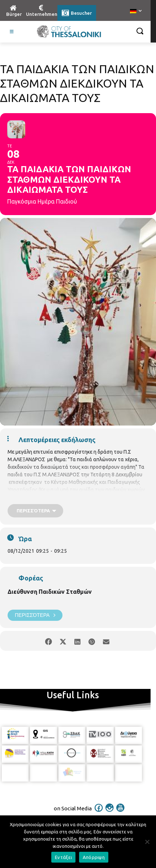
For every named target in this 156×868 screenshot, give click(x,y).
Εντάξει (63, 857)
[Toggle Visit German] (12, 32)
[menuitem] (136, 12)
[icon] (99, 810)
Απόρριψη (94, 857)
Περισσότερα (35, 615)
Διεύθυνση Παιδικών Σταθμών (50, 592)
